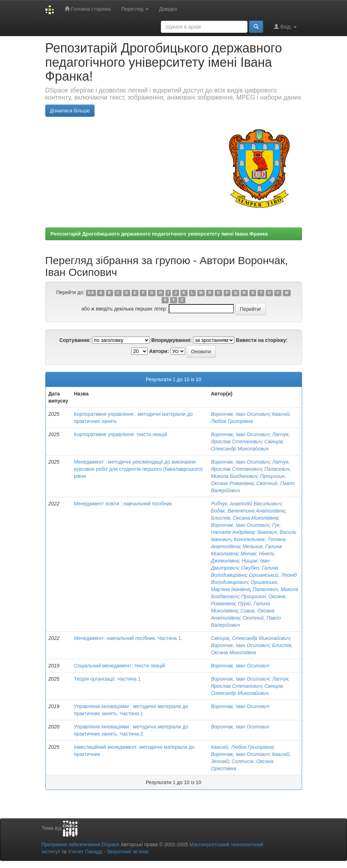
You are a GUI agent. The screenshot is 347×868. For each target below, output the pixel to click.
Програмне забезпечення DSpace (81, 844)
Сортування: (75, 340)
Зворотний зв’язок (127, 852)
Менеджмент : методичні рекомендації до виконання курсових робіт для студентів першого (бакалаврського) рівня (138, 469)
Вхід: (285, 27)
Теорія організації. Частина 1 (107, 679)
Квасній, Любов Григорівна (242, 747)
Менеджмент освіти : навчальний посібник (123, 504)
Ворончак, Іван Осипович (240, 414)
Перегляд (135, 9)
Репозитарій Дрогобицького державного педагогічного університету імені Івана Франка (159, 234)
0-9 (91, 293)
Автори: (159, 351)
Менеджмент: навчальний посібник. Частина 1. (128, 638)
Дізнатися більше (70, 111)
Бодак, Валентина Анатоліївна (248, 511)
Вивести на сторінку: (262, 340)
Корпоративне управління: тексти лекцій (120, 434)
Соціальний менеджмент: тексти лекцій (119, 666)
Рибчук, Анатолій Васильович (246, 504)
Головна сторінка (88, 9)
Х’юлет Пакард (85, 852)
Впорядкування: (171, 340)
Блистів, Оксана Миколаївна (244, 518)
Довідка (168, 9)
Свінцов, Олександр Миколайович (250, 638)
